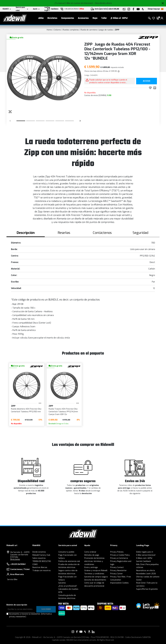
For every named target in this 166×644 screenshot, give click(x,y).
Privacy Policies (117, 552)
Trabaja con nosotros (42, 571)
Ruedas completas (71, 30)
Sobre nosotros (39, 558)
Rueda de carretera (89, 30)
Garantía (62, 583)
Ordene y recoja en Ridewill (96, 571)
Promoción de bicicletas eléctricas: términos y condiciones (94, 561)
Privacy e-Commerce (119, 558)
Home (49, 30)
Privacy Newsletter (118, 571)
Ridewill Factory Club (41, 555)
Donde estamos (39, 552)
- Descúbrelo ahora (103, 3)
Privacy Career (117, 574)
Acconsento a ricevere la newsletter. (30, 615)
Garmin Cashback (143, 561)
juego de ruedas (106, 30)
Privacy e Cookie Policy (120, 555)
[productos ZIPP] (148, 37)
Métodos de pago (92, 555)
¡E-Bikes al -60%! (119, 18)
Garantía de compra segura (96, 577)
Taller (104, 18)
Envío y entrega (91, 567)
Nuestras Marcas (40, 567)
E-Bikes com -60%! (144, 558)
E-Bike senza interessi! (146, 555)
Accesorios (83, 18)
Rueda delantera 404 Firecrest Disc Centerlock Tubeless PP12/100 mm (26, 410)
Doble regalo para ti (145, 552)
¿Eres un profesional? (68, 586)
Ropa (95, 18)
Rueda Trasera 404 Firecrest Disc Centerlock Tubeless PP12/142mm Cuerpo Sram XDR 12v (63, 412)
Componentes (68, 18)
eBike (41, 18)
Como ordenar (90, 552)
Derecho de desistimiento (95, 580)
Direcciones (15, 559)
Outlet (139, 580)
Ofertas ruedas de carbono (148, 577)
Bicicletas (52, 18)
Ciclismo (57, 30)
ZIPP (117, 30)
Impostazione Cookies (119, 583)
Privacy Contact (117, 567)
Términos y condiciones (94, 574)
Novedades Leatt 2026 (146, 574)
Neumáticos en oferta (146, 571)
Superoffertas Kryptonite (147, 589)
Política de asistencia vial (69, 561)
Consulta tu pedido (66, 552)
